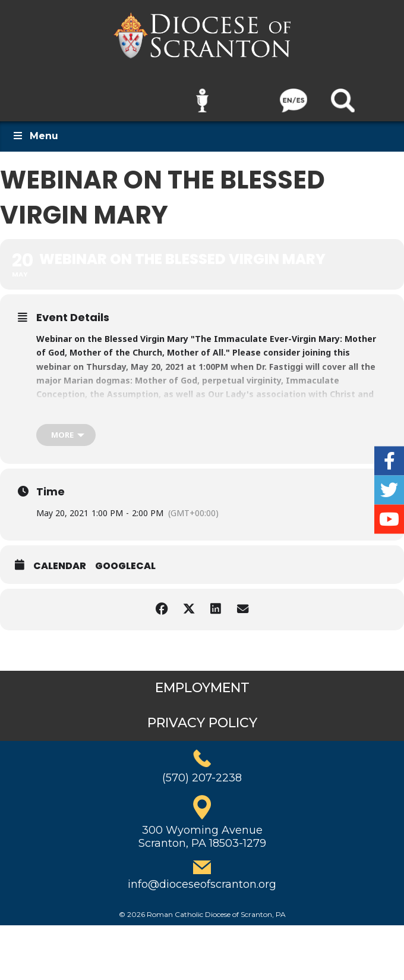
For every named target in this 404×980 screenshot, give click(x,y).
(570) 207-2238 (202, 769)
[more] (66, 427)
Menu (35, 128)
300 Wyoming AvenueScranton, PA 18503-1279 (202, 828)
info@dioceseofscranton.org (202, 877)
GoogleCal (125, 558)
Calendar (60, 558)
